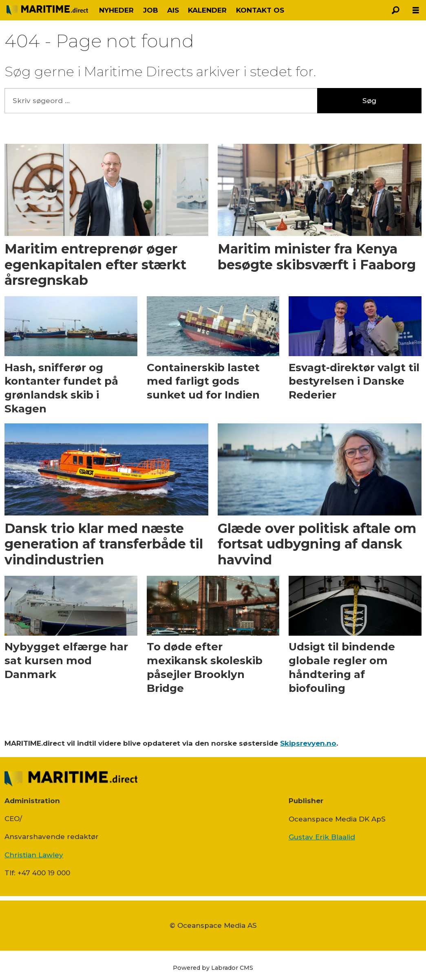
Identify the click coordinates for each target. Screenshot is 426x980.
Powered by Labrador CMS (213, 968)
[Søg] (395, 10)
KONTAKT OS (260, 10)
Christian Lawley (34, 855)
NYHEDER (116, 10)
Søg (369, 101)
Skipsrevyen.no (308, 743)
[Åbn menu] (416, 10)
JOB (151, 10)
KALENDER (207, 10)
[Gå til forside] (47, 10)
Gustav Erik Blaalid (322, 837)
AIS (173, 10)
